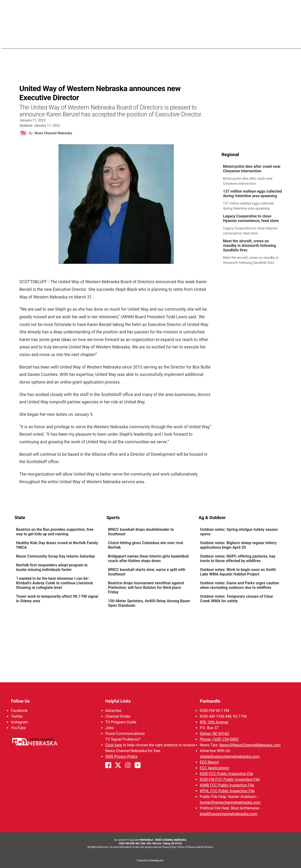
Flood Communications (125, 734)
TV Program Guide (121, 722)
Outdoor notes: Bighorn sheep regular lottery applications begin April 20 (238, 545)
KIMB (241, 41)
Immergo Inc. (157, 860)
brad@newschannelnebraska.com (228, 814)
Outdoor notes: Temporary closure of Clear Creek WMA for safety (236, 599)
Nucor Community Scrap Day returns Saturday (55, 556)
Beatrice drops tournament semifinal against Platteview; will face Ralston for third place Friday (146, 588)
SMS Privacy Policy (121, 757)
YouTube (18, 728)
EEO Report (209, 762)
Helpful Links (118, 701)
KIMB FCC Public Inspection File (227, 785)
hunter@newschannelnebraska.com (230, 802)
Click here (114, 745)
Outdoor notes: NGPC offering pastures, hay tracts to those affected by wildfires (237, 559)
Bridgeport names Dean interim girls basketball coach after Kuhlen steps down (148, 559)
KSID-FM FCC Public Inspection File (230, 779)
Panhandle (210, 701)
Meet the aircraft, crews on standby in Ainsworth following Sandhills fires (249, 246)
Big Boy (223, 41)
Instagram (20, 722)
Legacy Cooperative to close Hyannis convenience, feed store (251, 218)
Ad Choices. (207, 847)
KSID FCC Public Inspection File (226, 774)
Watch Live (263, 41)
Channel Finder (118, 716)
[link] (254, 175)
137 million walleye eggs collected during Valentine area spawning (252, 194)
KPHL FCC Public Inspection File (227, 791)
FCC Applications (214, 768)
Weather (174, 41)
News (154, 41)
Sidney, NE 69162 (214, 734)
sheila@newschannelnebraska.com (230, 757)
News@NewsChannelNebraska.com (250, 745)
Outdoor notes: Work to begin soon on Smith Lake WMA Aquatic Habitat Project (238, 572)
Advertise (113, 711)
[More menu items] (281, 41)
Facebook (19, 711)
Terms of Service (186, 847)
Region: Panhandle (33, 43)
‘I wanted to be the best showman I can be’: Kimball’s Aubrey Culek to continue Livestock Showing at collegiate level (54, 583)
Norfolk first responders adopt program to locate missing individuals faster (52, 567)
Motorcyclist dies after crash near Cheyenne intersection (252, 169)
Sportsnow (199, 41)
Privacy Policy (169, 847)
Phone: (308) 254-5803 (219, 739)
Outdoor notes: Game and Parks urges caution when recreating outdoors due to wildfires (239, 585)
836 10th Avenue (214, 722)
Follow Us (20, 701)
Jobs (109, 728)
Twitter (17, 716)
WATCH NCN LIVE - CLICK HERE (151, 7)
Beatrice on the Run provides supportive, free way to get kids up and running (55, 532)
